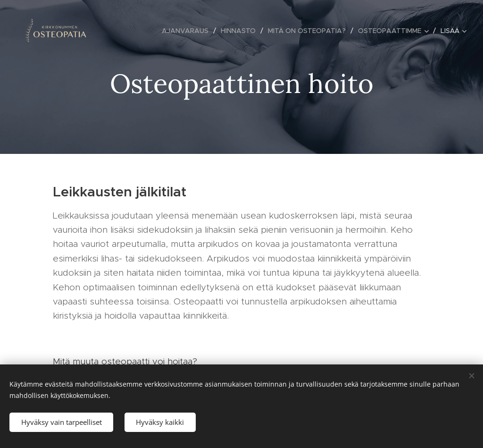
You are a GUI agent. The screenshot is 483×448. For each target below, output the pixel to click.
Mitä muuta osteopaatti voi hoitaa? (126, 361)
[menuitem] (188, 31)
